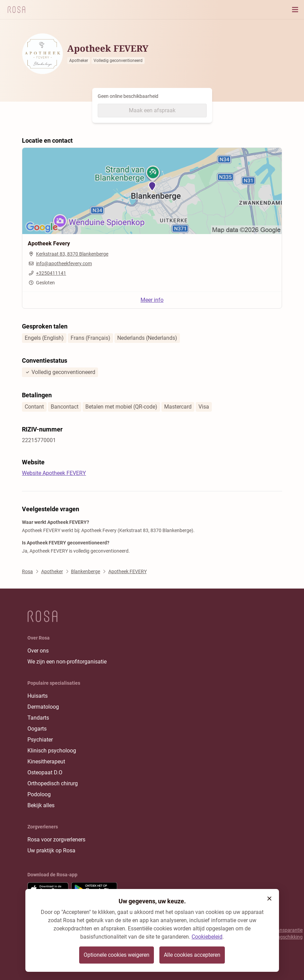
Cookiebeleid (207, 937)
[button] (269, 899)
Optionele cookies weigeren (117, 955)
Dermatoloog (43, 707)
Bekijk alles (41, 805)
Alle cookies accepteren (192, 955)
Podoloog (39, 794)
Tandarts (38, 718)
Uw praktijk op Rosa (51, 850)
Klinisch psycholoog (52, 751)
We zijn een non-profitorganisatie (67, 662)
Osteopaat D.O (45, 772)
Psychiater (40, 740)
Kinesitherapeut (46, 762)
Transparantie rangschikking (288, 933)
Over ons (38, 651)
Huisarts (38, 696)
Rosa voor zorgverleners (56, 840)
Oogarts (37, 729)
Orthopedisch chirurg (53, 783)
